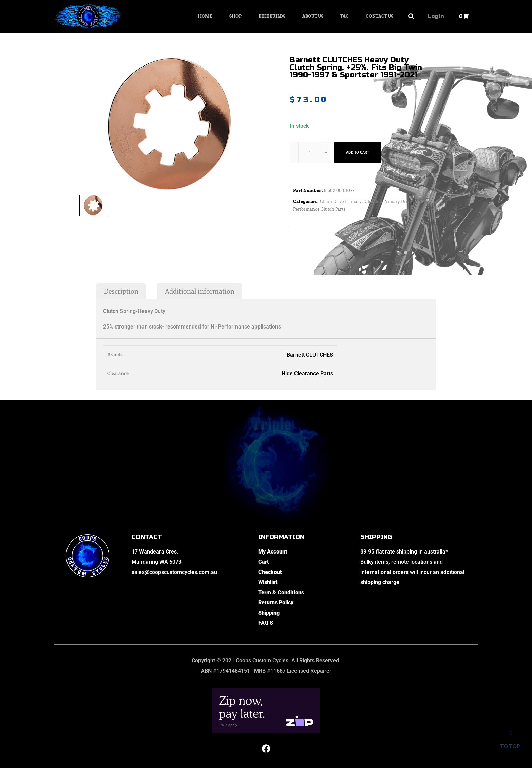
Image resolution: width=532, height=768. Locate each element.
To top (510, 742)
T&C (345, 16)
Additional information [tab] (200, 291)
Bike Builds (272, 16)
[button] (411, 16)
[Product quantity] (310, 154)
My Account (273, 552)
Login (436, 16)
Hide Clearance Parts (307, 373)
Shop (235, 16)
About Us (313, 16)
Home (205, 16)
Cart (264, 562)
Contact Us (379, 16)
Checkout (270, 572)
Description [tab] (121, 291)
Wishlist (268, 582)
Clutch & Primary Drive (388, 201)
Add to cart (358, 152)
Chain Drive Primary (341, 201)
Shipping (269, 613)
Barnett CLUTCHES (310, 355)
